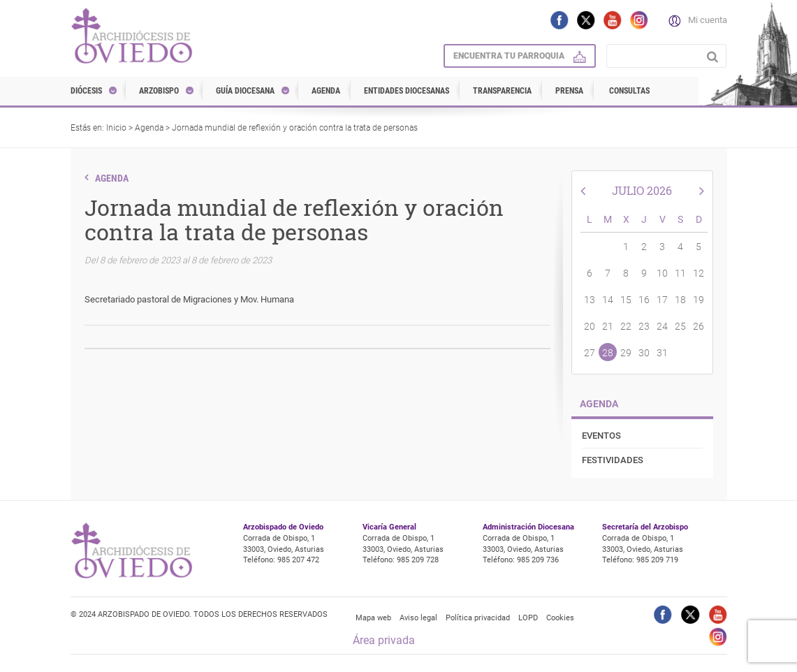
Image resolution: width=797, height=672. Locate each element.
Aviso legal (418, 618)
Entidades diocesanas (407, 91)
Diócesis (86, 91)
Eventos (601, 436)
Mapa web (373, 618)
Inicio (116, 128)
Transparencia (502, 91)
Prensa (569, 91)
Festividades (613, 460)
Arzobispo (159, 91)
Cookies (560, 618)
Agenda (326, 91)
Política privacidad (478, 618)
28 (608, 353)
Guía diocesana (245, 91)
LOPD (528, 618)
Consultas (629, 91)
